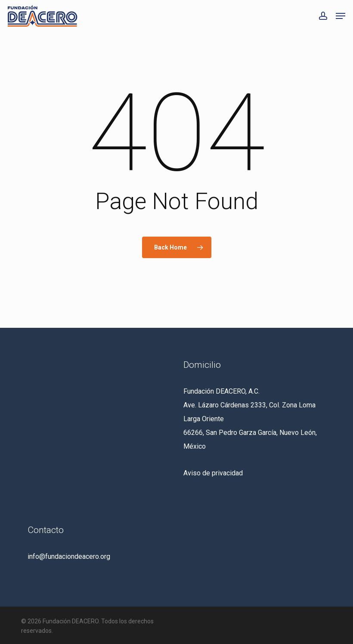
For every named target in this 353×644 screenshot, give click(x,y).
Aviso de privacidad (213, 473)
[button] (341, 16)
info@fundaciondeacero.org (69, 556)
